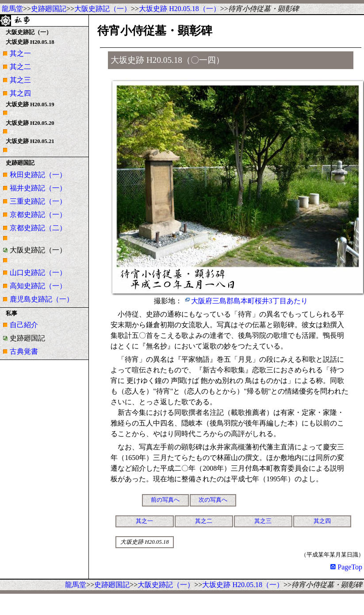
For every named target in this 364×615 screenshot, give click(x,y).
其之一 (20, 53)
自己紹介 (24, 325)
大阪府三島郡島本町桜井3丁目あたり (249, 301)
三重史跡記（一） (38, 201)
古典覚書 (24, 351)
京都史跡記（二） (38, 228)
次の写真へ (213, 500)
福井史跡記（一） (38, 188)
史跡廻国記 (49, 9)
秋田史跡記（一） (38, 175)
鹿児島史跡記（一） (42, 299)
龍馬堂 (12, 9)
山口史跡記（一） (38, 273)
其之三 (20, 80)
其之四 (20, 93)
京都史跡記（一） (38, 215)
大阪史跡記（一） (103, 9)
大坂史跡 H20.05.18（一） (180, 9)
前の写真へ (165, 500)
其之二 (20, 67)
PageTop (346, 567)
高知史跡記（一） (38, 286)
